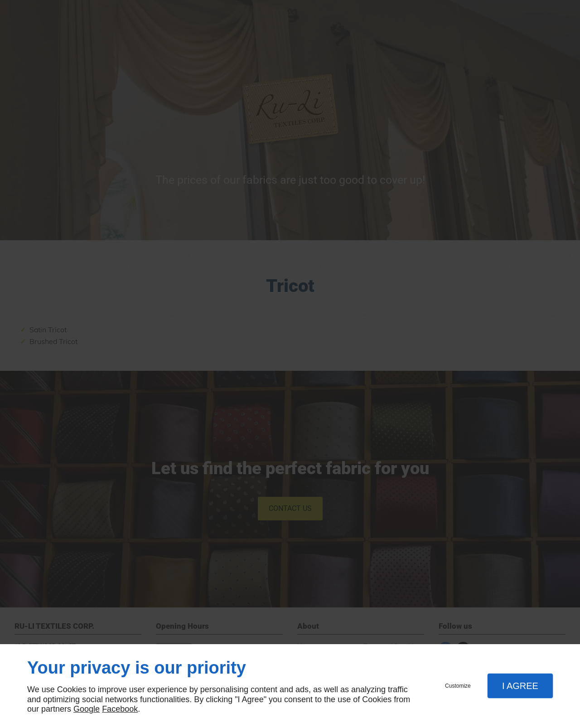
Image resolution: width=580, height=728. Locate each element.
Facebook (120, 709)
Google (87, 709)
